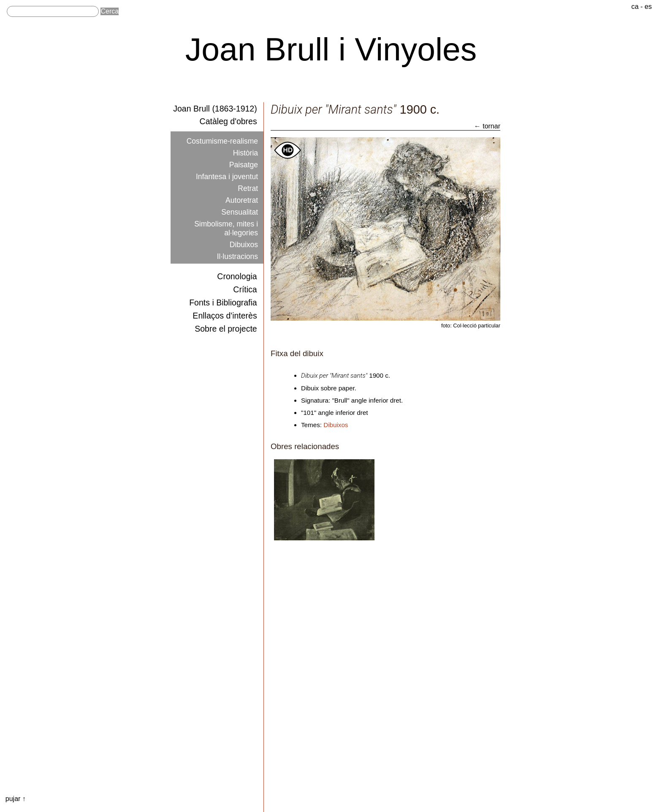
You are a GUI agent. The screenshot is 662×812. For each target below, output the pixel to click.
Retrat (249, 183)
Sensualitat (241, 204)
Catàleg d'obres (229, 121)
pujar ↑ (16, 799)
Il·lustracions (239, 244)
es (648, 6)
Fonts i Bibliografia (224, 297)
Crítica (245, 285)
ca (635, 6)
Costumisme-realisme (225, 139)
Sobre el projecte (227, 322)
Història (247, 150)
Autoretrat (243, 193)
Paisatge (245, 161)
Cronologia (237, 272)
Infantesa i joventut (229, 172)
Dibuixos (245, 234)
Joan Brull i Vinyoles (331, 49)
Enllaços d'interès (225, 309)
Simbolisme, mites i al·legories (229, 219)
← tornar (487, 126)
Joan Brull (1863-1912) (216, 108)
